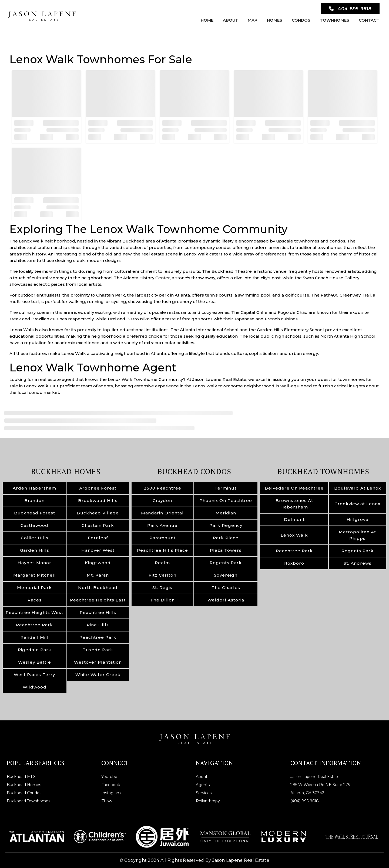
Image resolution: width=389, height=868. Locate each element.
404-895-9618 (350, 9)
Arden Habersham (34, 488)
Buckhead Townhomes (323, 471)
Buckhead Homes (66, 471)
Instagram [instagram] (111, 793)
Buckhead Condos (194, 471)
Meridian (226, 513)
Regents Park (226, 563)
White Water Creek (98, 675)
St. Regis (162, 588)
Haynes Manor (34, 563)
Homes (275, 20)
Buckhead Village (98, 513)
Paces (35, 600)
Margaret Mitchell (35, 575)
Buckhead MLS (21, 777)
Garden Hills (35, 550)
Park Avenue (162, 525)
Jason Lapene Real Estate (315, 777)
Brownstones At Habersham (294, 504)
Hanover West (98, 550)
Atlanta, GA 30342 (307, 793)
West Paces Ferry (34, 675)
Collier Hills (35, 538)
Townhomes (335, 20)
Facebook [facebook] (111, 785)
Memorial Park (34, 588)
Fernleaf (98, 538)
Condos (301, 20)
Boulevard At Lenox (358, 488)
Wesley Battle (35, 662)
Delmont (294, 519)
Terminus (226, 488)
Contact (369, 20)
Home (207, 20)
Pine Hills (98, 625)
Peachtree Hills (98, 612)
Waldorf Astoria (226, 600)
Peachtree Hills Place (162, 550)
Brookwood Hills (98, 500)
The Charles (226, 588)
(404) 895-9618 (305, 801)
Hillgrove (358, 519)
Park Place (226, 538)
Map (253, 20)
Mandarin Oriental (162, 513)
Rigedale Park (35, 650)
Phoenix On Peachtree (226, 500)
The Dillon (162, 600)
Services (204, 793)
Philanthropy (208, 801)
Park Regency (226, 525)
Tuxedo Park (98, 650)
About (231, 20)
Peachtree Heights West (34, 612)
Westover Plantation (98, 662)
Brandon (34, 500)
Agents (203, 785)
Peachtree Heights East (98, 600)
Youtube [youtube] (109, 777)
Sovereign (226, 575)
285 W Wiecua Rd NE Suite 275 (320, 785)
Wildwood (35, 687)
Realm (162, 563)
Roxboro (294, 563)
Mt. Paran (98, 575)
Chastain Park (98, 525)
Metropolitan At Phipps (357, 535)
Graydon (162, 500)
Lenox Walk (294, 535)
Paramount (162, 538)
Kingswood (98, 563)
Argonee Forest (98, 488)
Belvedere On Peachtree (294, 488)
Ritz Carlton (162, 575)
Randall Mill (35, 637)
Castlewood (34, 525)
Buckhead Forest (35, 513)
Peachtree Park (34, 625)
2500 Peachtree (162, 488)
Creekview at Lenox (357, 504)
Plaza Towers (226, 550)
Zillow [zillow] (107, 801)
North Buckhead (98, 588)
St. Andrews (358, 563)
